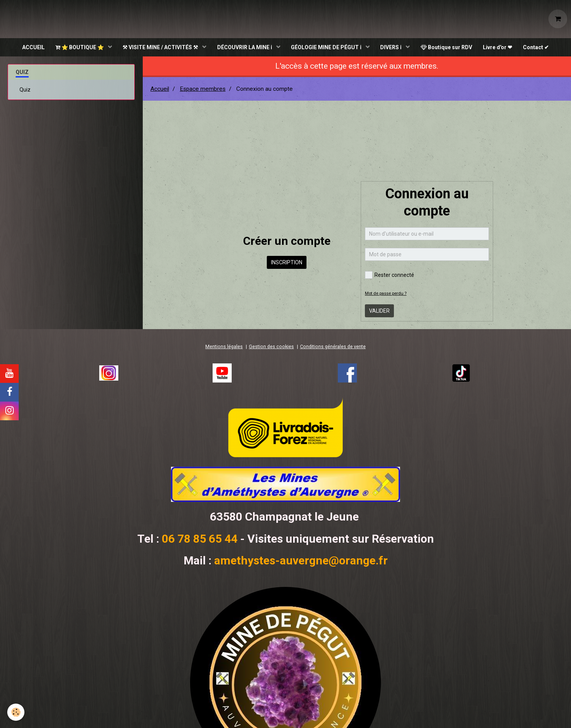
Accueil (160, 90)
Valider (379, 312)
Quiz (25, 90)
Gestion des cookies (271, 347)
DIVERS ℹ (392, 48)
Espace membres (203, 90)
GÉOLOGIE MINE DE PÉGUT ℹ (327, 48)
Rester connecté (390, 276)
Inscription (287, 263)
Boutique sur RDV (448, 48)
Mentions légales (224, 347)
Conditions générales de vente (333, 347)
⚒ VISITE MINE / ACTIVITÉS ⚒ (160, 48)
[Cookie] (16, 712)
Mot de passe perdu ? (386, 294)
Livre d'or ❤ (499, 48)
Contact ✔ (539, 48)
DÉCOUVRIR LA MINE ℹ (244, 48)
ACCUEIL (31, 48)
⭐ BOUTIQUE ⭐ (78, 48)
